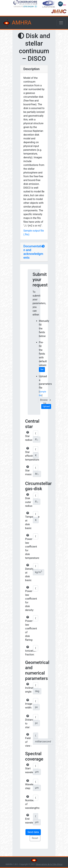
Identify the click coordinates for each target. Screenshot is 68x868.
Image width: (29, 704)
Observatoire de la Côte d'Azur (49, 864)
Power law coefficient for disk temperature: (29, 547)
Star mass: (29, 471)
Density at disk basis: (29, 573)
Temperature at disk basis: (29, 521)
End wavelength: (29, 819)
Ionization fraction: (29, 651)
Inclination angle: (29, 688)
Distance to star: (29, 722)
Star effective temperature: (29, 454)
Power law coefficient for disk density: (29, 599)
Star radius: (29, 436)
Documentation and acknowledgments (33, 252)
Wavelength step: (29, 785)
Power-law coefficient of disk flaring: (29, 629)
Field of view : (28, 740)
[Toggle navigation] (61, 23)
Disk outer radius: (29, 500)
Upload (46, 406)
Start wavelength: (29, 769)
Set (42, 369)
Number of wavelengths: (29, 802)
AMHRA (17, 23)
